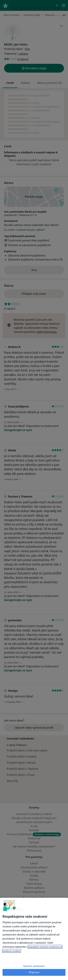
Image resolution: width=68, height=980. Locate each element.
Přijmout (34, 972)
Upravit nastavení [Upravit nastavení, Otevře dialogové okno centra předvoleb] (34, 966)
